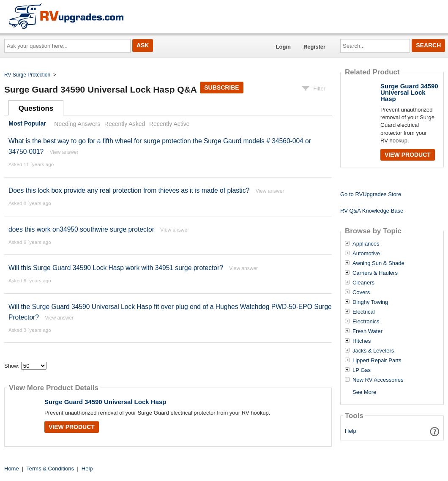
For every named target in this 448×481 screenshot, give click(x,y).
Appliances (366, 244)
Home (12, 469)
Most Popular (27, 124)
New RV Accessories (378, 380)
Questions (36, 108)
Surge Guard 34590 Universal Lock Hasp (105, 402)
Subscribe (221, 87)
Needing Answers (77, 124)
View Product (72, 427)
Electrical (364, 312)
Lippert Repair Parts (377, 361)
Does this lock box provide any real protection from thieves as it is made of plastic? (129, 190)
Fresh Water (367, 331)
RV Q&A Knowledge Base (372, 211)
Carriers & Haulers (375, 273)
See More (364, 392)
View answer (64, 152)
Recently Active (169, 124)
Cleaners (363, 283)
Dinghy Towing (370, 302)
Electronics (366, 322)
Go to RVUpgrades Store (371, 194)
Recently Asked (125, 124)
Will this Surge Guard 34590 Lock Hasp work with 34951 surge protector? (117, 268)
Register (314, 47)
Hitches (362, 341)
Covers (361, 292)
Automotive (366, 254)
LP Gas (362, 370)
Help (351, 431)
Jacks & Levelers (373, 351)
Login (283, 47)
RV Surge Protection (27, 75)
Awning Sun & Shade (378, 263)
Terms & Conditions (50, 469)
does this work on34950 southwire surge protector (81, 229)
